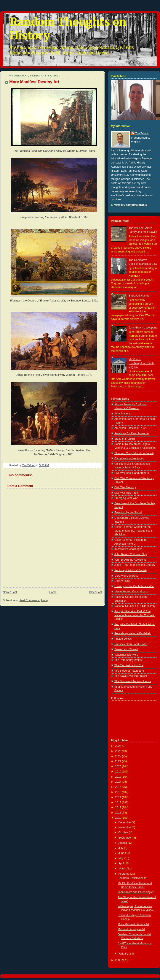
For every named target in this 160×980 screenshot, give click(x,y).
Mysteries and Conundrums (131, 591)
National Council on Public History (135, 606)
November (125, 827)
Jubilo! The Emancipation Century (135, 565)
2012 (119, 807)
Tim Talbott (142, 133)
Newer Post (10, 592)
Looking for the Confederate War (134, 586)
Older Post (95, 592)
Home (53, 592)
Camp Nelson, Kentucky (129, 458)
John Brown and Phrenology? (136, 892)
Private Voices (123, 639)
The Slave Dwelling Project (131, 676)
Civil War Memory (125, 487)
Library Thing (122, 581)
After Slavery (122, 414)
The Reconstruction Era (129, 665)
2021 (119, 761)
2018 (119, 777)
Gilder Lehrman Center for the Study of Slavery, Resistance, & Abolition (133, 531)
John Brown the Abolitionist (131, 560)
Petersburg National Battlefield (133, 633)
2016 (119, 787)
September (126, 838)
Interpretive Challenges (128, 549)
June (122, 853)
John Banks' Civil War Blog (131, 554)
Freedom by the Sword (128, 512)
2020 (119, 766)
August (123, 843)
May (121, 858)
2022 (119, 756)
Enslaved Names (139, 296)
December (125, 822)
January (124, 954)
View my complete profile (130, 205)
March (123, 869)
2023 (119, 751)
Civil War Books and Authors (132, 473)
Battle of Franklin (125, 439)
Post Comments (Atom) (34, 600)
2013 (119, 802)
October (124, 833)
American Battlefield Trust (130, 428)
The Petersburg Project (128, 660)
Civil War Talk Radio (126, 493)
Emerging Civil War (126, 498)
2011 (119, 813)
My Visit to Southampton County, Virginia (142, 363)
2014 (119, 797)
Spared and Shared (126, 649)
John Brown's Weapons (143, 328)
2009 (119, 960)
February (124, 874)
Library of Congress (126, 576)
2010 (119, 818)
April (122, 863)
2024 (119, 746)
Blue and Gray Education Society (134, 453)
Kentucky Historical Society (131, 570)
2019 (119, 772)
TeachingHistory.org (126, 655)
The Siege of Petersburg (129, 671)
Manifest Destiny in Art (131, 929)
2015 (119, 792)
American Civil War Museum (132, 433)
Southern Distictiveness (132, 878)
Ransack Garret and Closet (131, 644)
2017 (119, 782)
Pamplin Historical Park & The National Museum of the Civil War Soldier (135, 615)
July (121, 848)
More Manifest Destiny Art (133, 924)
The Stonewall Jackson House (133, 681)
